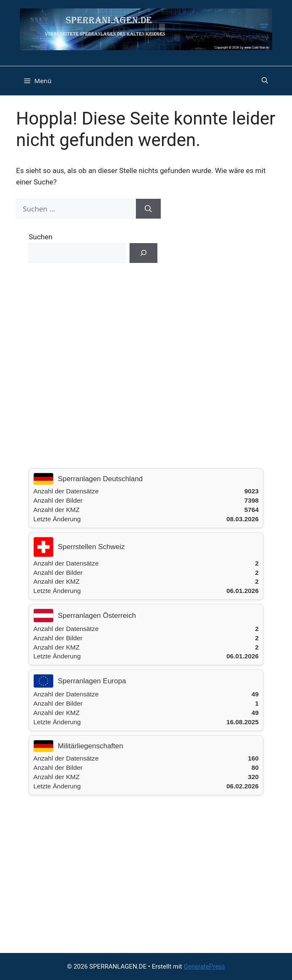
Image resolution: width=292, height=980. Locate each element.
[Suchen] (148, 209)
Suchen (41, 237)
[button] (265, 81)
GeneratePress (204, 966)
